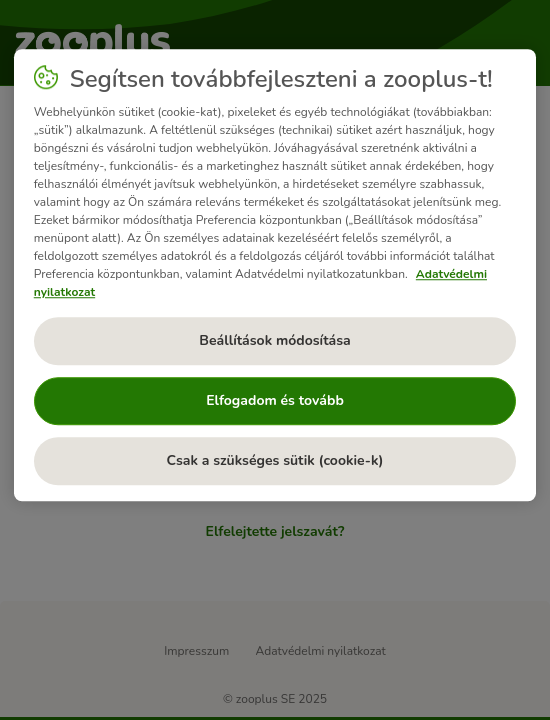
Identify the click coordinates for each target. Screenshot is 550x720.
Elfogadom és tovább (275, 400)
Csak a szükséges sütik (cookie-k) (275, 460)
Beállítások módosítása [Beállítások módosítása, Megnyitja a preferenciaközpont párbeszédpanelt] (274, 340)
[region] (275, 275)
